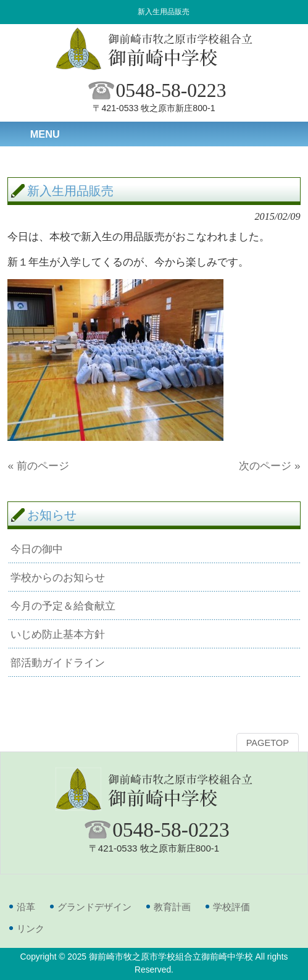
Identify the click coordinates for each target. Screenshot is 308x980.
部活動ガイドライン (58, 663)
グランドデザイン (94, 907)
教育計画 (172, 907)
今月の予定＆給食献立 (63, 606)
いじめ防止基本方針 (58, 634)
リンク (31, 928)
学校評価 (231, 907)
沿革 (26, 907)
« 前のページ (38, 466)
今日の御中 (37, 549)
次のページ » (269, 466)
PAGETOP (268, 743)
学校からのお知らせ (58, 577)
